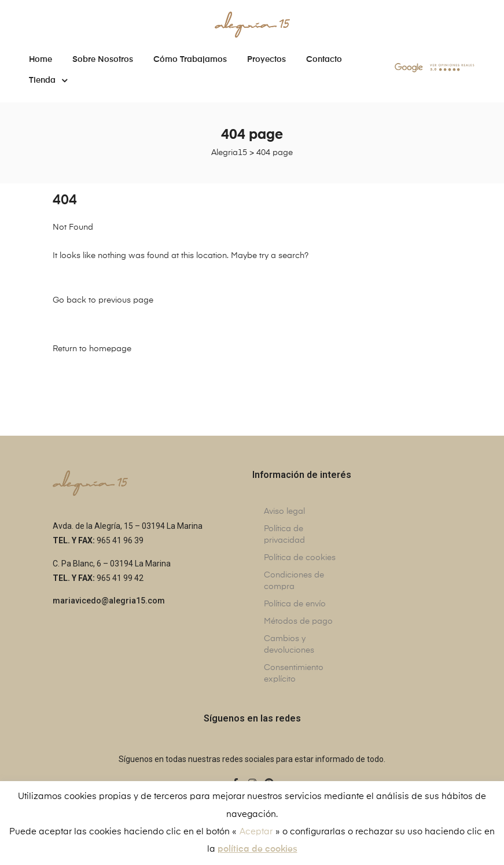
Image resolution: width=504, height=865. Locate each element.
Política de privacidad (284, 535)
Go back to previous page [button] (103, 300)
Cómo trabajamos (190, 60)
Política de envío (295, 604)
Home (41, 60)
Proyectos (266, 60)
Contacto (324, 60)
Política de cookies (300, 558)
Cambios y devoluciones (289, 645)
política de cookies (257, 849)
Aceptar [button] (256, 832)
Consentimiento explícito (294, 673)
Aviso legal (284, 511)
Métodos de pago (298, 621)
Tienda (48, 80)
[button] (109, 601)
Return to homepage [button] (92, 349)
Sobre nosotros (103, 60)
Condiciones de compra (294, 581)
